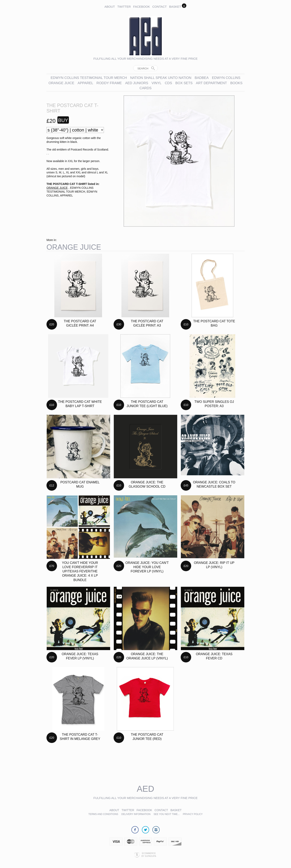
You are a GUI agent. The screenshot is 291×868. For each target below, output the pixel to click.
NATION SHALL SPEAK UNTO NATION (161, 78)
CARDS (145, 88)
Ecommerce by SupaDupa (149, 855)
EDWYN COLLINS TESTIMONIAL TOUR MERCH (89, 78)
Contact (160, 7)
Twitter (124, 7)
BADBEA (202, 78)
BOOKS (236, 83)
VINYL (157, 83)
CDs (168, 83)
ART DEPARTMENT (211, 83)
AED (145, 789)
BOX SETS (184, 83)
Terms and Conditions (103, 814)
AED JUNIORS (137, 83)
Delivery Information (136, 814)
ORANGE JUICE (61, 83)
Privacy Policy (193, 814)
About (110, 7)
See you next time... (167, 814)
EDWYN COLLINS (226, 78)
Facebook (142, 7)
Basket (175, 7)
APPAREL (86, 83)
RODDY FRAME (109, 83)
